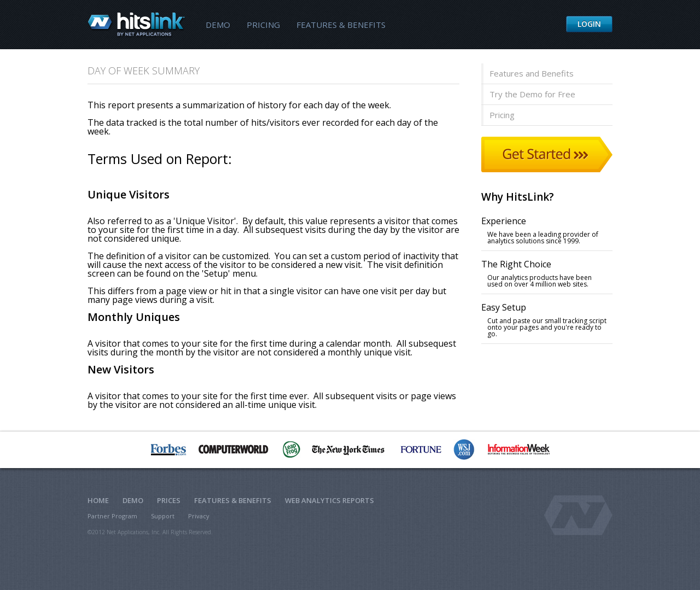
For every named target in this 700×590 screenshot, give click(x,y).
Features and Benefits (532, 73)
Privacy (199, 516)
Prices (169, 500)
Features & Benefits (341, 25)
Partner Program (112, 516)
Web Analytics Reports (329, 500)
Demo (218, 25)
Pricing (263, 25)
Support (163, 516)
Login (589, 24)
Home (98, 500)
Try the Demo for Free (532, 94)
